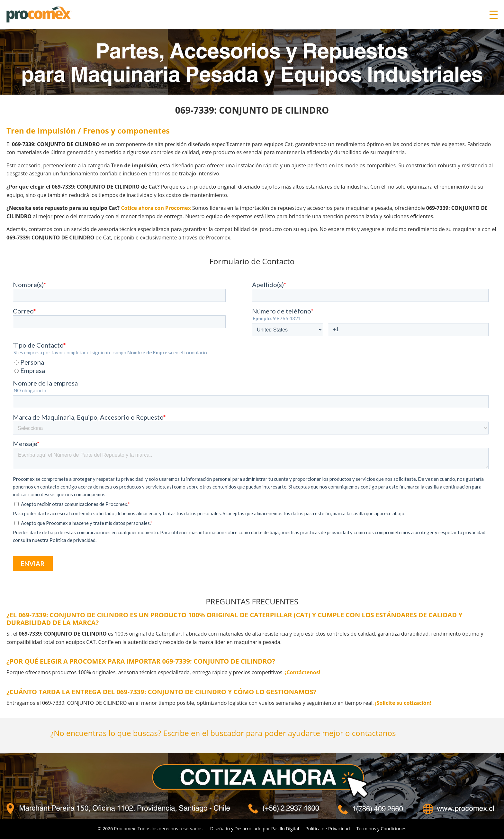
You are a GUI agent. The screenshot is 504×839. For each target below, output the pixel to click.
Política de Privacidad (328, 829)
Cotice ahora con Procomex (156, 208)
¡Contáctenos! (303, 672)
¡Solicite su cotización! (403, 703)
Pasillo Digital (285, 829)
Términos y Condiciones (381, 829)
